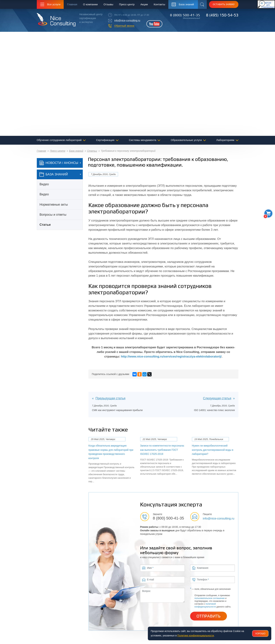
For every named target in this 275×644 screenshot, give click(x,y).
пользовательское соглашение (210, 598)
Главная (72, 4)
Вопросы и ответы (53, 215)
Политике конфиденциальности (196, 636)
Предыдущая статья (110, 398)
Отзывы (108, 4)
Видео (44, 184)
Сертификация (105, 140)
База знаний (76, 151)
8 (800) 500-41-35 (185, 15)
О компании (90, 4)
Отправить (209, 616)
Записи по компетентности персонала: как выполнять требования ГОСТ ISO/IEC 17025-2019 (162, 450)
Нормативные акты (54, 205)
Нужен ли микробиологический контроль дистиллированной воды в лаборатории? (213, 450)
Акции (144, 4)
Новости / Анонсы (59, 163)
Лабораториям (225, 140)
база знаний (54, 174)
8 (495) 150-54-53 (222, 15)
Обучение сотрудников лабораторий (59, 140)
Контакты (159, 4)
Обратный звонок (124, 26)
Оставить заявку (224, 4)
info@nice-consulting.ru (127, 20)
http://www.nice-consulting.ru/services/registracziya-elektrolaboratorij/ (171, 357)
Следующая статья (217, 398)
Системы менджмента (143, 140)
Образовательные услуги (186, 140)
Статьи (92, 151)
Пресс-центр (127, 4)
